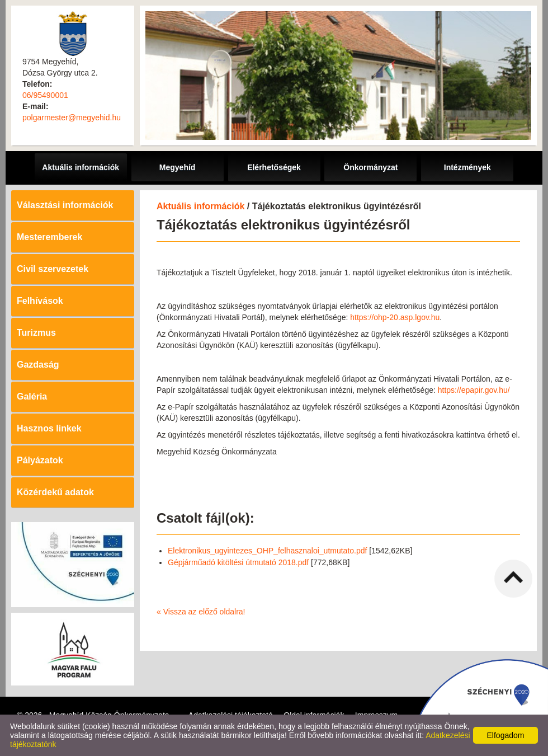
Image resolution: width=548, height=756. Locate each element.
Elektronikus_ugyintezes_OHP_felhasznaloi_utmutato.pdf (267, 551)
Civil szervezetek (53, 269)
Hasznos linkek (49, 428)
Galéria (32, 396)
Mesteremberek (49, 237)
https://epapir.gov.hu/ (474, 390)
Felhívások (40, 301)
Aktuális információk (200, 206)
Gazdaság (38, 365)
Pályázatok (40, 460)
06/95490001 (45, 95)
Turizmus (36, 333)
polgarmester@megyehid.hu (72, 118)
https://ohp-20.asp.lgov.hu (395, 317)
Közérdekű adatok (55, 492)
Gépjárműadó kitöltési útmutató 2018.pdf (238, 562)
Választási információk (65, 205)
